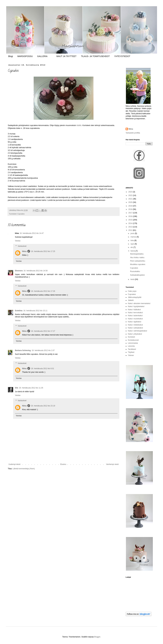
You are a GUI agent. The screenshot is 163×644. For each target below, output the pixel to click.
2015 (131, 220)
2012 (131, 230)
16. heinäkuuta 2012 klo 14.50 (36, 271)
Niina (24, 251)
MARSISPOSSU (25, 56)
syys (133, 244)
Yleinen (131, 355)
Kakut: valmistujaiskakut (137, 331)
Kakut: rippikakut (135, 322)
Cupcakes (21, 214)
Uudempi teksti (14, 464)
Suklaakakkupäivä (137, 275)
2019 (131, 206)
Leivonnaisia (133, 343)
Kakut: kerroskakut (135, 313)
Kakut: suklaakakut (135, 328)
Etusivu (63, 464)
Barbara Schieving (23, 350)
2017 (131, 213)
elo (132, 247)
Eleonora (19, 271)
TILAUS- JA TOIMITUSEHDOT (95, 56)
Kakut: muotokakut (135, 319)
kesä (133, 279)
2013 (131, 227)
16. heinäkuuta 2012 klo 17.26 (43, 291)
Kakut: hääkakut (134, 310)
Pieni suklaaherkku (138, 261)
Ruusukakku (135, 271)
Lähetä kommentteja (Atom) (24, 469)
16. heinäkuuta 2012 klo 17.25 (43, 251)
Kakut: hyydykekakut (136, 306)
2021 (131, 199)
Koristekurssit (133, 340)
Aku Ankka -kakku (137, 258)
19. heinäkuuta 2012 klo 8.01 (42, 369)
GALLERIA (42, 56)
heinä (133, 251)
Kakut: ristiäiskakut (135, 325)
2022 (131, 195)
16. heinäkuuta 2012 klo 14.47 (32, 233)
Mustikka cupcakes (138, 264)
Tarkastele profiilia (133, 133)
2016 (131, 216)
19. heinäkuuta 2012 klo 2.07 (43, 350)
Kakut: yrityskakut (135, 334)
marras (134, 237)
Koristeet (131, 337)
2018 (131, 209)
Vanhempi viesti (112, 464)
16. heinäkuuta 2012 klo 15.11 (35, 311)
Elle (17, 388)
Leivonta (131, 346)
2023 (131, 192)
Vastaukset (22, 246)
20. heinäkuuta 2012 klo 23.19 (43, 406)
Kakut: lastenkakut (135, 316)
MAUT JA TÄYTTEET (66, 56)
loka (132, 240)
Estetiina (19, 311)
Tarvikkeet (132, 349)
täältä (79, 125)
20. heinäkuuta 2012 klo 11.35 (31, 388)
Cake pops (132, 291)
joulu (133, 233)
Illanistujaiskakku (137, 254)
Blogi (11, 56)
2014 (131, 223)
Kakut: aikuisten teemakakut (139, 303)
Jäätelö (131, 300)
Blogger (97, 637)
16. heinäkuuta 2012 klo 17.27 (43, 331)
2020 (131, 202)
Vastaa (18, 241)
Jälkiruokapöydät (135, 297)
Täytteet (131, 352)
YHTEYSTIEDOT (122, 56)
